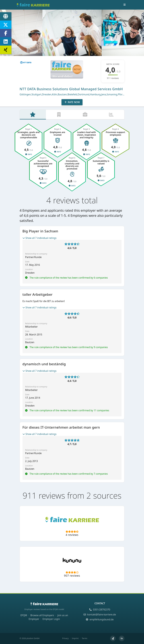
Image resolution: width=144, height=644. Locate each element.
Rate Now (72, 102)
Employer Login (51, 619)
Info (28, 155)
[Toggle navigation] (124, 5)
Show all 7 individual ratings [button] (40, 238)
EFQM (24, 615)
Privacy (65, 639)
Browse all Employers (42, 615)
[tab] (33, 115)
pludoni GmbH (33, 639)
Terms (84, 639)
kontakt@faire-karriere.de (100, 615)
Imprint (75, 639)
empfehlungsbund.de (100, 620)
